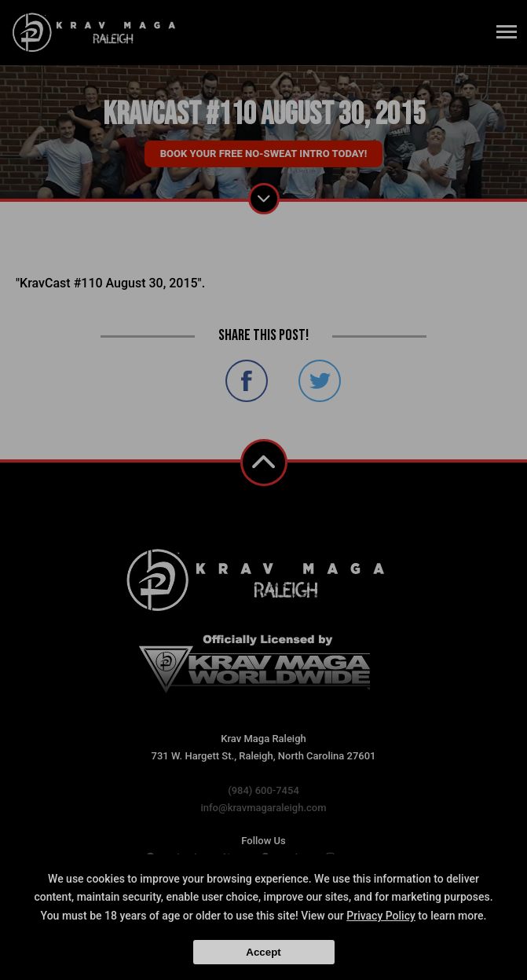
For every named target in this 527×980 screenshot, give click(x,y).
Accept (263, 952)
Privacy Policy (381, 916)
